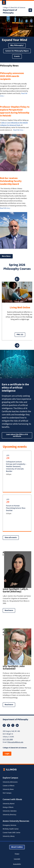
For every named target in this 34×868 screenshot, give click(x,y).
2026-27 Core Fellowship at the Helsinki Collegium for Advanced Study (14, 124)
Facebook (9, 725)
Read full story (18, 130)
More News (6, 256)
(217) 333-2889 (8, 739)
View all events (11, 538)
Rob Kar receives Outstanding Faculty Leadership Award (11, 181)
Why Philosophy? (17, 45)
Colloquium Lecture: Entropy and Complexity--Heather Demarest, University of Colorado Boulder (16, 466)
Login (7, 754)
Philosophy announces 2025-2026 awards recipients (12, 76)
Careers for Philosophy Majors (17, 51)
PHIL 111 (20, 335)
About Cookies (17, 847)
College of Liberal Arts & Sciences (14, 8)
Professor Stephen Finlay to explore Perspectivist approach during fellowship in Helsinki (15, 111)
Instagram (4, 725)
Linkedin (17, 725)
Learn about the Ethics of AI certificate (17, 435)
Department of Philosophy (10, 11)
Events (17, 56)
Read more (10, 611)
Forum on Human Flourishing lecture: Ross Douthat (16, 508)
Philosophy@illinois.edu (15, 742)
